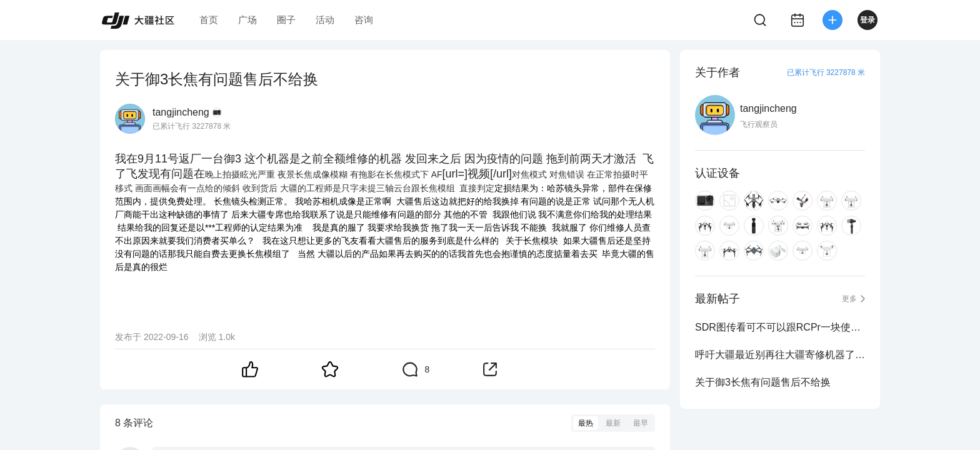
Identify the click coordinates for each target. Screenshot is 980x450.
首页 (209, 20)
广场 (247, 20)
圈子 (286, 20)
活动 (325, 20)
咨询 (364, 20)
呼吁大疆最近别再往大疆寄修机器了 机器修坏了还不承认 (780, 355)
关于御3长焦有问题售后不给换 (763, 382)
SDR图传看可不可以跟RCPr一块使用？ (780, 327)
